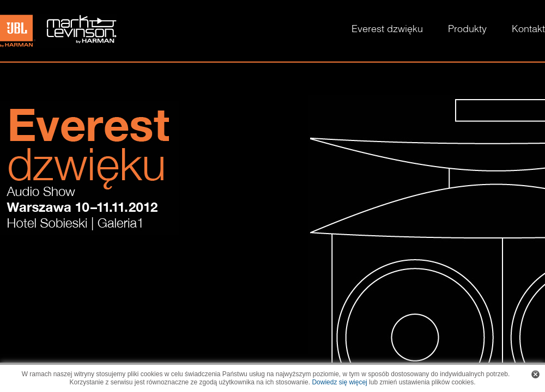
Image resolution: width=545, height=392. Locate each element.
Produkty (467, 30)
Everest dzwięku (387, 30)
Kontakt (528, 30)
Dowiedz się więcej (339, 382)
